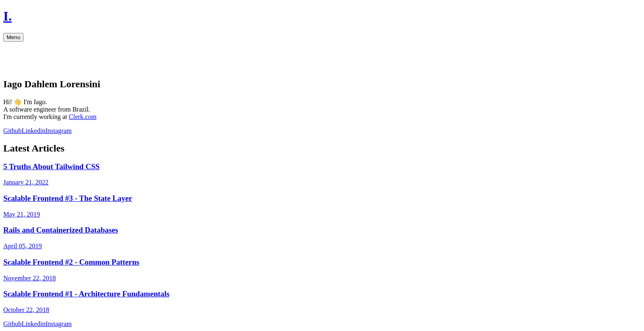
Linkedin (33, 131)
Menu (13, 37)
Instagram (58, 131)
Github (12, 131)
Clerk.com (83, 117)
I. (7, 16)
